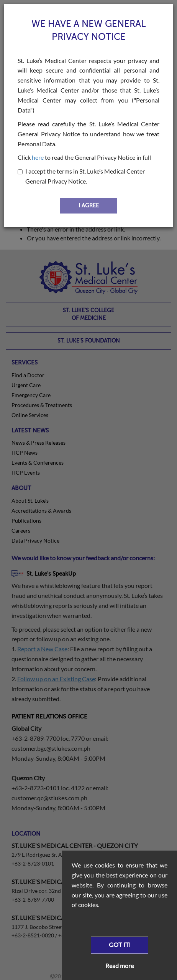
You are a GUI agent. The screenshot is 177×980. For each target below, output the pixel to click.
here (38, 157)
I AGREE (89, 206)
